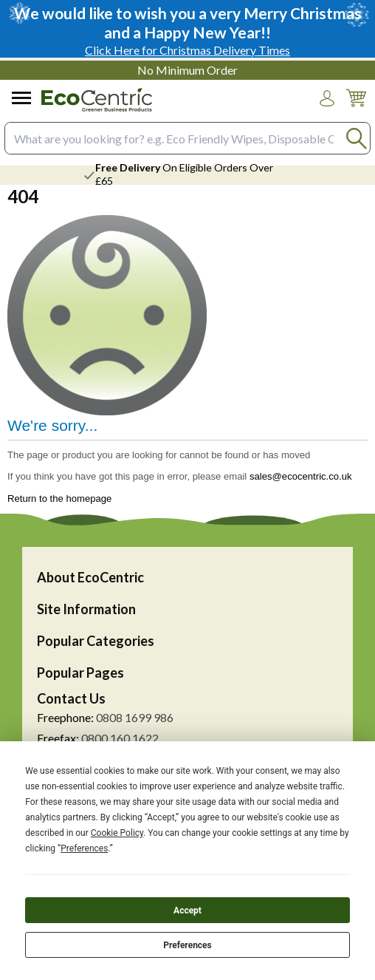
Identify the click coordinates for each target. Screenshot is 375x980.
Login (327, 112)
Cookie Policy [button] (117, 833)
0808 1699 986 (135, 717)
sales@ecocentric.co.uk (301, 476)
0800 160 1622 (120, 738)
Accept (187, 911)
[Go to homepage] (97, 100)
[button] (327, 98)
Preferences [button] (84, 848)
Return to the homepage (59, 498)
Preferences (187, 945)
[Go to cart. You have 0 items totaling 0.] (356, 109)
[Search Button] (356, 139)
